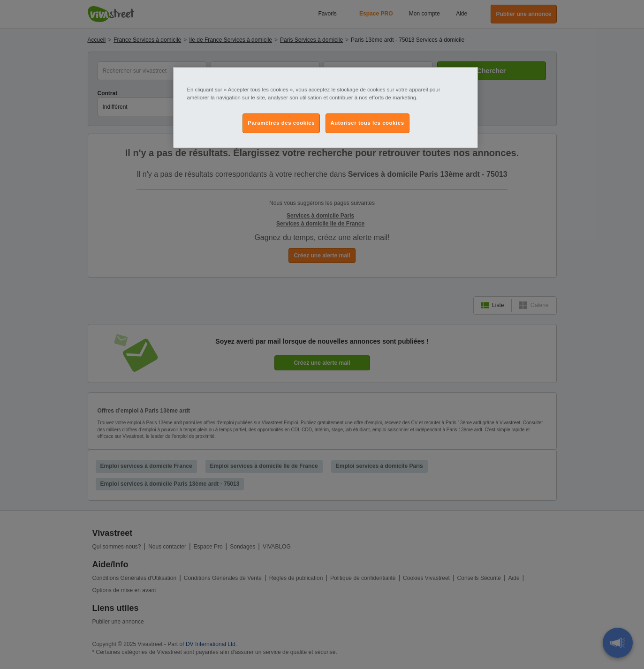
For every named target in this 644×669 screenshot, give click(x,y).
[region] (326, 107)
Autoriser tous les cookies (367, 123)
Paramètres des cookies (281, 123)
